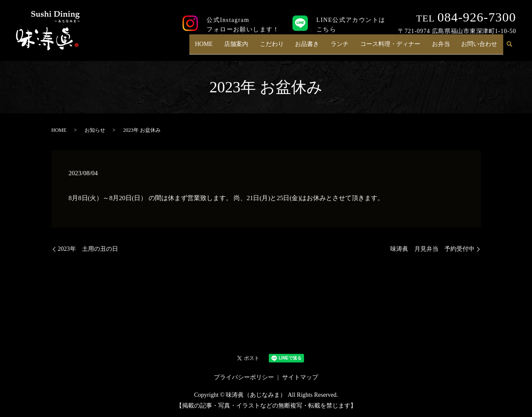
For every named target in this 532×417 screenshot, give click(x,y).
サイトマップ (300, 377)
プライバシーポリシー (244, 377)
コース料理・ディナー (395, 47)
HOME (218, 47)
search (510, 48)
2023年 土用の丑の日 (88, 249)
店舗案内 (248, 47)
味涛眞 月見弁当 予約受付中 (432, 249)
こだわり (282, 47)
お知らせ (95, 130)
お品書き (316, 47)
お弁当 (444, 47)
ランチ (347, 47)
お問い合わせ (480, 47)
